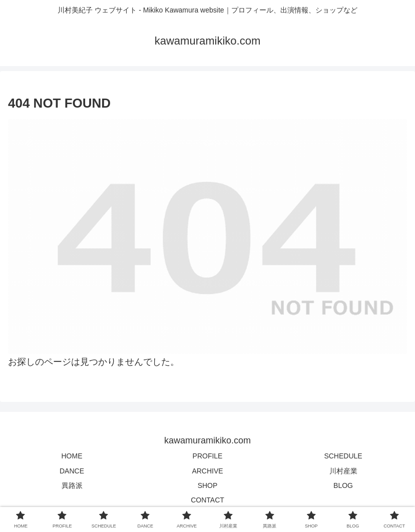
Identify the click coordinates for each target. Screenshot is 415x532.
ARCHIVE (207, 471)
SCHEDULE (343, 456)
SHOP (208, 485)
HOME (72, 456)
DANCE (72, 471)
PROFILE (208, 456)
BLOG (343, 485)
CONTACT (207, 500)
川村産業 (343, 471)
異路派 (72, 485)
